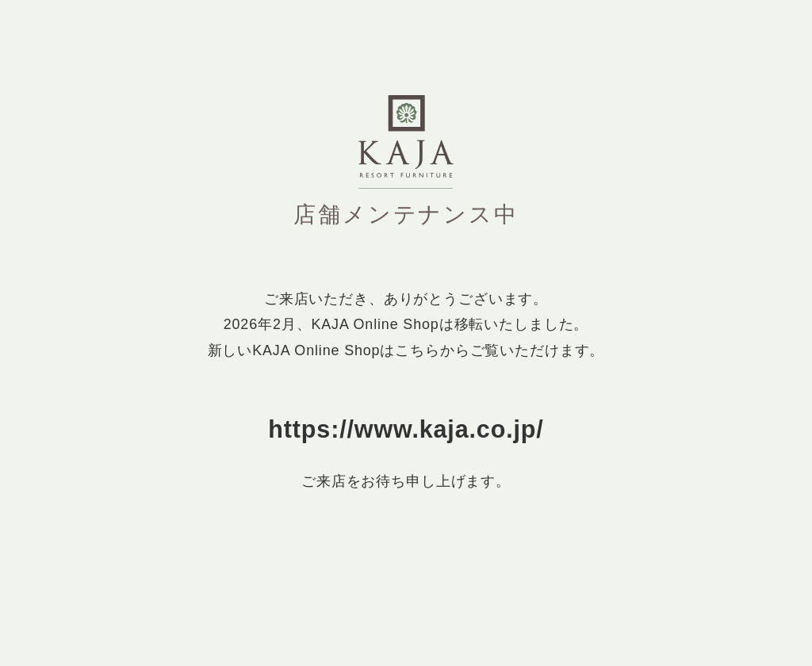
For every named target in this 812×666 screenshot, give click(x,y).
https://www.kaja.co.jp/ (406, 429)
